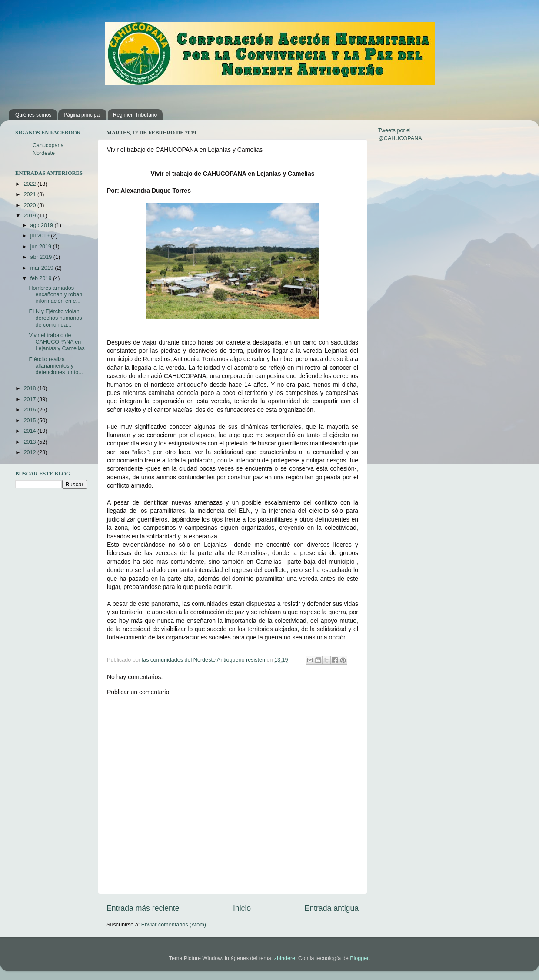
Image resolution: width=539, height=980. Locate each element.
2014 (30, 431)
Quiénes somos (33, 115)
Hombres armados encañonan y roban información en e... (55, 294)
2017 (30, 399)
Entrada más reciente (143, 908)
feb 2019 (42, 278)
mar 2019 (43, 268)
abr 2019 (42, 257)
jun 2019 (42, 247)
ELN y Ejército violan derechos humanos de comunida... (55, 318)
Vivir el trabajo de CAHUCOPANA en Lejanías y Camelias (57, 342)
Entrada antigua (332, 908)
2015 (30, 421)
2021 (30, 194)
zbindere (285, 958)
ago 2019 (43, 225)
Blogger (359, 958)
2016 (30, 410)
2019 (30, 216)
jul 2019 (41, 236)
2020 (30, 205)
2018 (30, 388)
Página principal (82, 115)
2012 (30, 452)
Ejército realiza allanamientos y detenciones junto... (56, 366)
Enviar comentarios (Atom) (174, 925)
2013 (30, 442)
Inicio (242, 908)
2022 (30, 184)
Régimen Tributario (135, 115)
